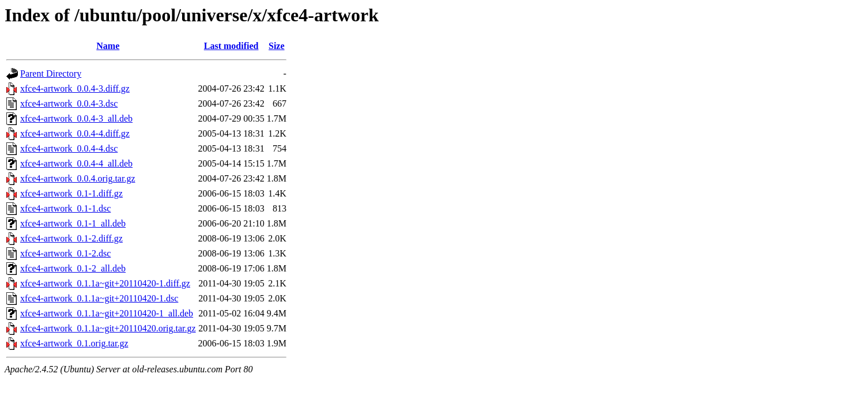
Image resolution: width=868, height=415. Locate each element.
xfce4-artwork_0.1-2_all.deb (73, 268)
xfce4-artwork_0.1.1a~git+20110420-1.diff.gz (105, 283)
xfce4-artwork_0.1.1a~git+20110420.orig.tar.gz (108, 328)
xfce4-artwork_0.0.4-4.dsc (69, 148)
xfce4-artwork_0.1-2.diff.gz (71, 238)
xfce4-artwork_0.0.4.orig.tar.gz (78, 178)
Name (108, 46)
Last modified (231, 46)
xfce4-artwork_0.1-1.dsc (65, 208)
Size (277, 46)
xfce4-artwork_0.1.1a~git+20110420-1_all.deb (107, 313)
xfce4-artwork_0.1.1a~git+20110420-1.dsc (99, 298)
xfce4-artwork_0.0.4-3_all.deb (76, 118)
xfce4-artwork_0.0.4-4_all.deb (76, 163)
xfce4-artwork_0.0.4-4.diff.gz (75, 133)
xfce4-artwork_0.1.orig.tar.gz (74, 343)
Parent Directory (51, 73)
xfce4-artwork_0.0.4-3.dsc (69, 103)
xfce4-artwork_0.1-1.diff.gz (71, 193)
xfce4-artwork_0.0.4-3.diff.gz (75, 88)
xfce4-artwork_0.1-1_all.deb (73, 223)
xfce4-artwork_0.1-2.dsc (65, 253)
